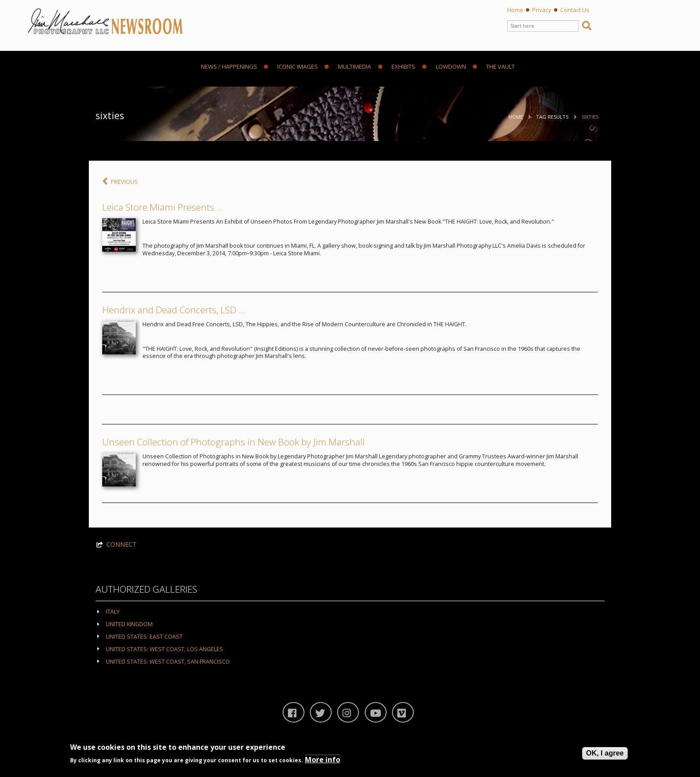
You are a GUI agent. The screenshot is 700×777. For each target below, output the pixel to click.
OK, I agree (605, 753)
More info (323, 760)
